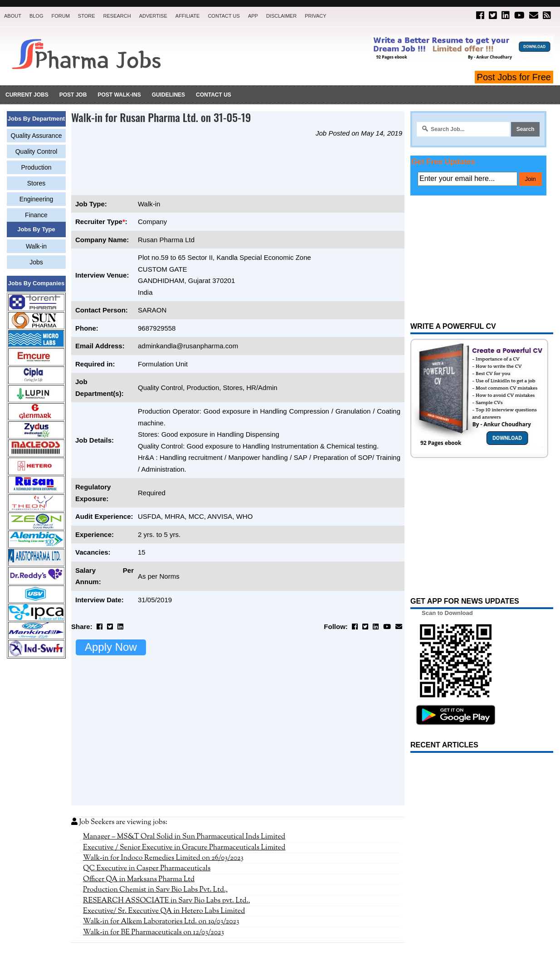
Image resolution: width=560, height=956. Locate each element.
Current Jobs (27, 95)
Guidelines (168, 95)
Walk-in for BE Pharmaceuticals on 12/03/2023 (153, 805)
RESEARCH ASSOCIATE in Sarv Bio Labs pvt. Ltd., (167, 774)
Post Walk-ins (119, 95)
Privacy (315, 16)
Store (87, 16)
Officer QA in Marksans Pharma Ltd (139, 752)
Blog (37, 16)
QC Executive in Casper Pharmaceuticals (147, 741)
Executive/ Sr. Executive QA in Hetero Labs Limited (164, 784)
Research (117, 16)
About (13, 16)
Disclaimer (281, 16)
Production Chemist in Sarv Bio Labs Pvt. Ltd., (155, 763)
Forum (60, 16)
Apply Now (111, 647)
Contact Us (224, 16)
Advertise (153, 16)
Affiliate (188, 16)
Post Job (73, 95)
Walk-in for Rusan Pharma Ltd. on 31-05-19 (161, 117)
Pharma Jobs (311, 938)
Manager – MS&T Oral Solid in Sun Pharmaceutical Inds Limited (184, 710)
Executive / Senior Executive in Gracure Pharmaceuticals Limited (184, 721)
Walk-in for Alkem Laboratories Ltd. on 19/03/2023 (161, 795)
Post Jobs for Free (514, 77)
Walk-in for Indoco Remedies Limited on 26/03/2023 (163, 731)
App (253, 16)
